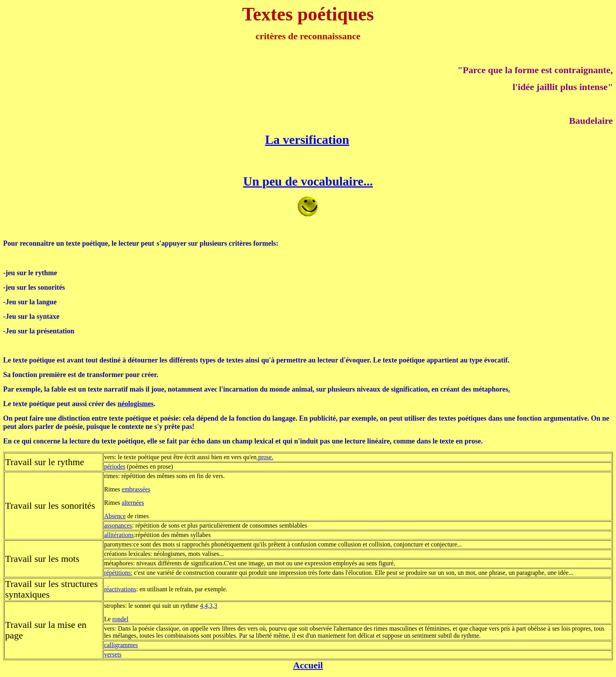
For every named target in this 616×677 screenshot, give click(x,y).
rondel (120, 619)
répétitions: (118, 573)
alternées (133, 503)
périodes (115, 466)
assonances (118, 525)
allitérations (119, 535)
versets (113, 654)
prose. (265, 457)
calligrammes (121, 645)
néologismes (136, 404)
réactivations (120, 589)
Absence (115, 516)
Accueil (308, 665)
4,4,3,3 (209, 606)
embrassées (136, 489)
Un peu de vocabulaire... (308, 181)
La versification (307, 140)
